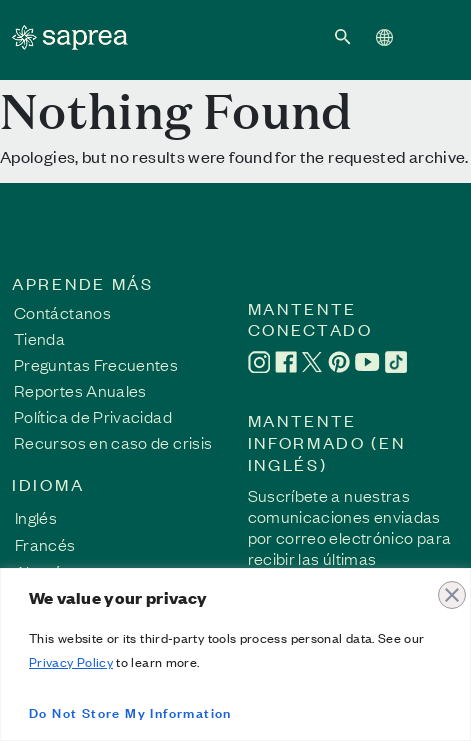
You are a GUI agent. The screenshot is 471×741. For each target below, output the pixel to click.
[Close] (450, 585)
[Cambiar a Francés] (45, 543)
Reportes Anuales (80, 390)
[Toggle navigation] (432, 36)
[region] (235, 654)
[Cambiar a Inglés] (45, 516)
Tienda (39, 338)
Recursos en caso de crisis (113, 442)
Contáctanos (62, 312)
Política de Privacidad (93, 416)
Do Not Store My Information (130, 711)
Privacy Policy (71, 661)
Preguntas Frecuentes (96, 364)
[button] (343, 36)
